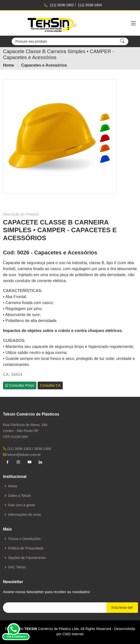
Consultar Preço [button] (20, 385)
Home (8, 65)
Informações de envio (25, 515)
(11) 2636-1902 (62, 5)
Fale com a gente (21, 505)
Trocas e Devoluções (24, 539)
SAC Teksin (17, 567)
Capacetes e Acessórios (44, 65)
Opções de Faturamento (27, 558)
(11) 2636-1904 (90, 5)
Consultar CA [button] (50, 385)
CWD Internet (73, 634)
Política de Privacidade (26, 548)
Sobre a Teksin (19, 496)
